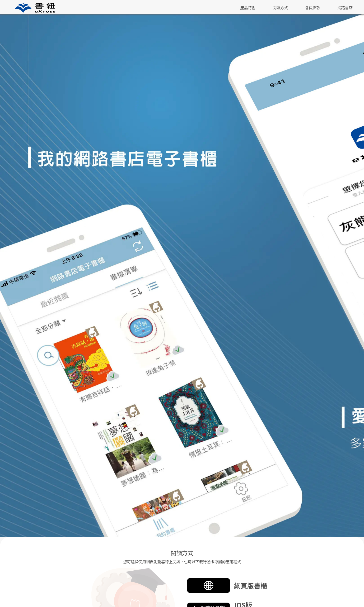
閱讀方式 (280, 8)
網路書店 (345, 8)
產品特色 (248, 8)
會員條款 (313, 8)
